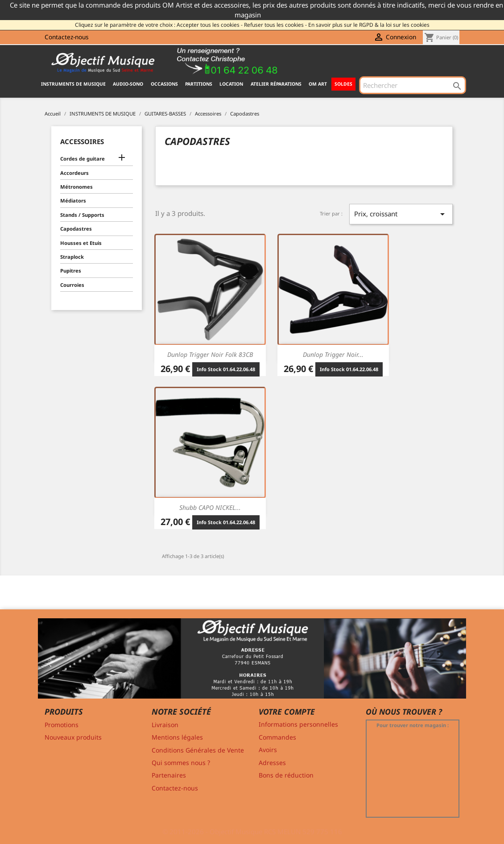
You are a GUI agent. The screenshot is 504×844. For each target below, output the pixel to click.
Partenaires (169, 775)
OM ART (318, 84)
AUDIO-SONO (128, 84)
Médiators (73, 201)
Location (231, 84)
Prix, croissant (401, 214)
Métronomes (76, 187)
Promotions (62, 725)
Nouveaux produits (73, 737)
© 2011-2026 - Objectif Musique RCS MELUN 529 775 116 (252, 832)
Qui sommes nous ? (181, 763)
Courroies (72, 285)
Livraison (165, 725)
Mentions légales (177, 737)
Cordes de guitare (83, 159)
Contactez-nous (67, 37)
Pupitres (71, 271)
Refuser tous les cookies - (275, 25)
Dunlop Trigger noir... (333, 354)
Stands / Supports (82, 215)
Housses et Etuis (81, 243)
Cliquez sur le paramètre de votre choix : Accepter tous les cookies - (159, 25)
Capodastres (76, 229)
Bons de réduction (286, 775)
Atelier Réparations (276, 84)
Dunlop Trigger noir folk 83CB (210, 354)
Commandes (277, 737)
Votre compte (287, 712)
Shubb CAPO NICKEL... (210, 507)
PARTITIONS (199, 84)
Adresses (272, 763)
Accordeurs (74, 173)
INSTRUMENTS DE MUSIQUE (73, 84)
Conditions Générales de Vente (198, 750)
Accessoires (82, 141)
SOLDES (343, 84)
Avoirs (268, 750)
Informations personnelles (298, 724)
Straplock (72, 257)
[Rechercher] (413, 85)
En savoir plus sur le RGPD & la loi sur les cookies (369, 25)
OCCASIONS (164, 84)
